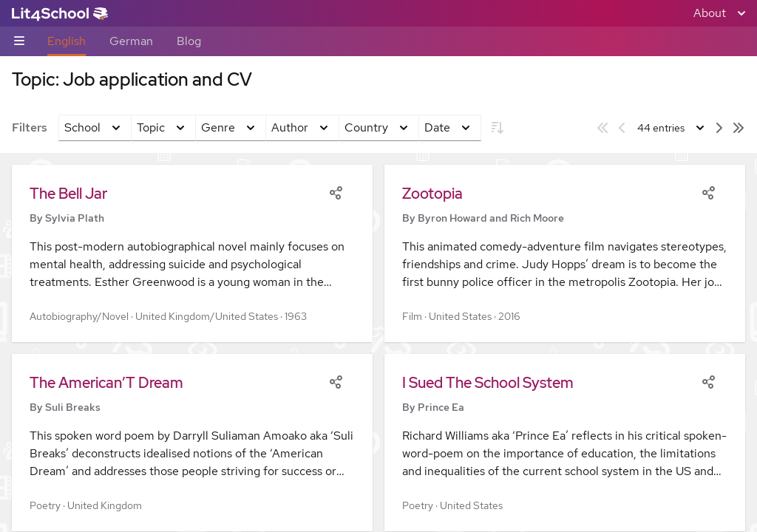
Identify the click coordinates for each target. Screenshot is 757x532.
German (131, 41)
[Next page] (719, 128)
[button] (192, 253)
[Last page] (739, 128)
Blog (189, 41)
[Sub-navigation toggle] (19, 42)
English (67, 41)
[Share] (336, 191)
